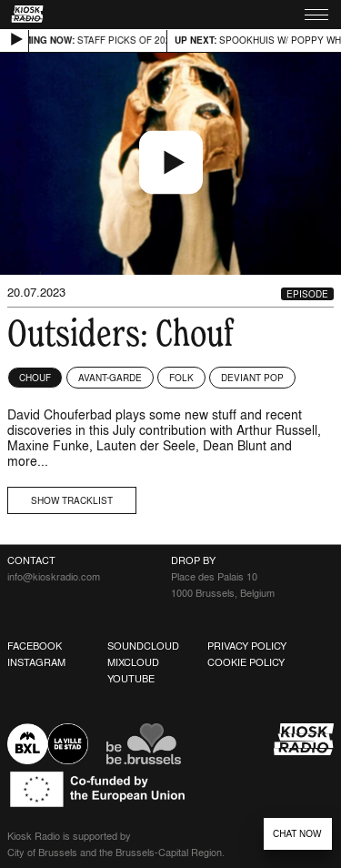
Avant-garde (110, 378)
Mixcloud (133, 662)
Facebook (35, 646)
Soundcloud (143, 646)
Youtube (131, 679)
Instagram (36, 662)
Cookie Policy (246, 662)
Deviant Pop (252, 378)
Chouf (35, 378)
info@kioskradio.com (54, 577)
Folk (181, 378)
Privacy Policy (247, 646)
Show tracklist (72, 500)
